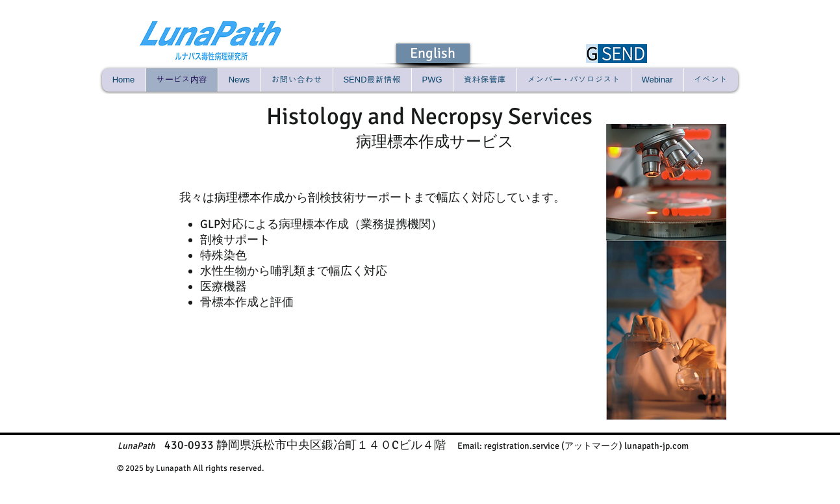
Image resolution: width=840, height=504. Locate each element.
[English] (433, 53)
